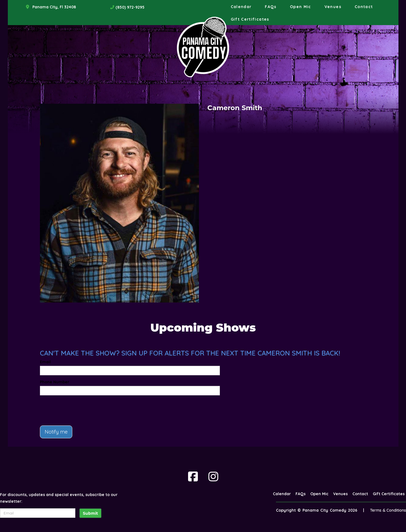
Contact (364, 7)
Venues (333, 7)
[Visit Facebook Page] (193, 477)
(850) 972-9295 (130, 7)
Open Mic (301, 7)
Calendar (241, 7)
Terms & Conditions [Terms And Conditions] (388, 510)
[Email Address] (38, 513)
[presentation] (82, 410)
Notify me (56, 432)
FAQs (271, 7)
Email (45, 362)
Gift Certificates (250, 19)
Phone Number (55, 382)
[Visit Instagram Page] (213, 477)
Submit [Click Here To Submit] (90, 513)
